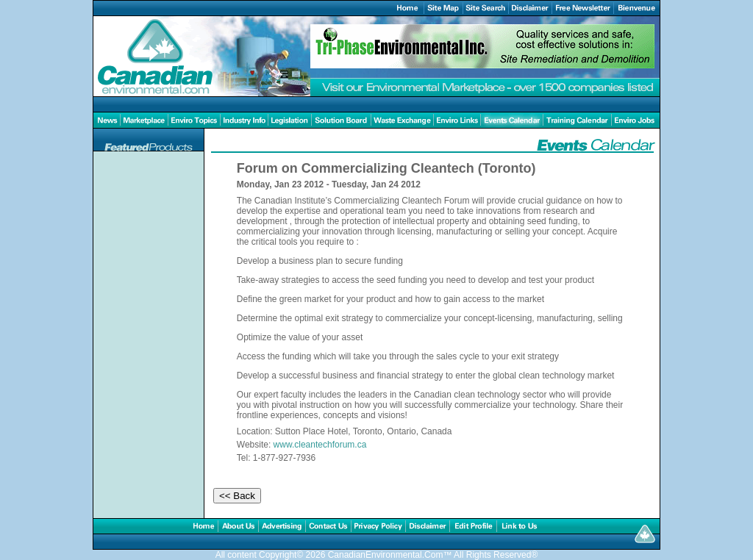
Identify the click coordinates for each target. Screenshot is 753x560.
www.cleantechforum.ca (320, 445)
